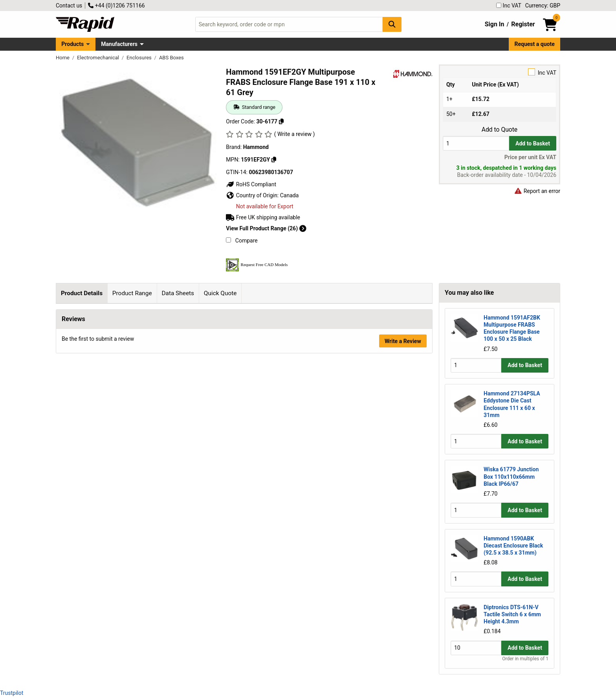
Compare (242, 241)
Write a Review (403, 567)
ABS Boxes (171, 58)
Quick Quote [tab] (220, 293)
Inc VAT (509, 6)
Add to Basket (533, 143)
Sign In (495, 24)
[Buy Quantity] (476, 143)
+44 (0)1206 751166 (116, 6)
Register (523, 24)
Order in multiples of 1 (525, 659)
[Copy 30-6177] (281, 121)
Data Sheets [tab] (178, 293)
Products (72, 44)
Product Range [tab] (132, 293)
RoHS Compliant (251, 184)
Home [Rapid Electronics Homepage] (63, 58)
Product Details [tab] (82, 293)
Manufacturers (119, 44)
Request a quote (535, 44)
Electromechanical (99, 58)
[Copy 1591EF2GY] (274, 160)
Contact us (69, 6)
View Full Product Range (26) (266, 228)
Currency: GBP (543, 6)
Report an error (537, 191)
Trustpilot (12, 693)
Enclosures (140, 58)
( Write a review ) (295, 134)
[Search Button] (392, 24)
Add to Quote (500, 130)
